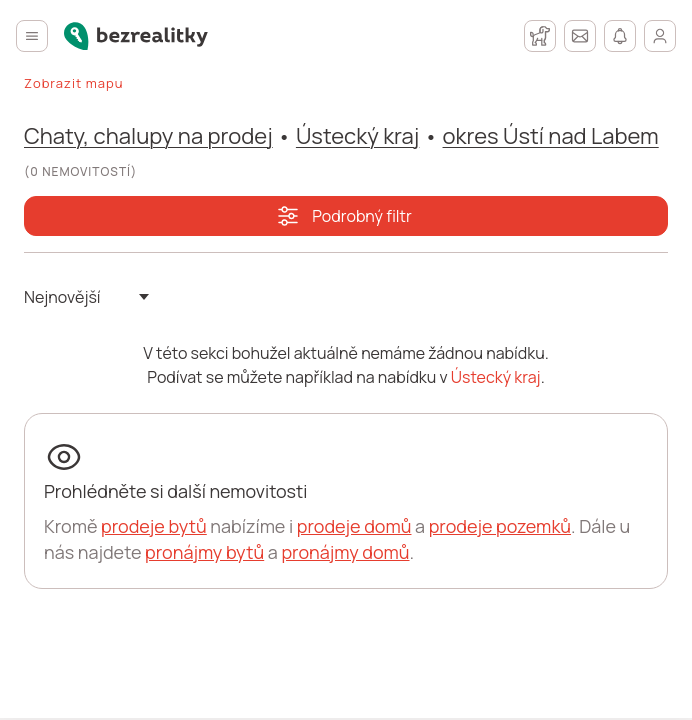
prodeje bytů (154, 526)
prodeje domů (354, 526)
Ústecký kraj (357, 136)
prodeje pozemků (500, 526)
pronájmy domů (345, 552)
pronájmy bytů (204, 552)
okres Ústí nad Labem (551, 136)
